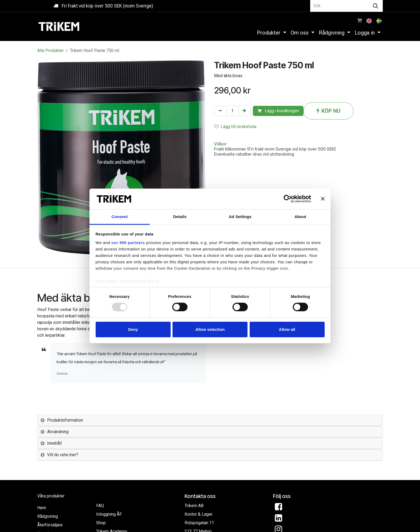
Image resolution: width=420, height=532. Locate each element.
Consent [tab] (120, 217)
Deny (133, 329)
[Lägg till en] (244, 111)
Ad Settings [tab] (240, 217)
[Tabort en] (220, 111)
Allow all (287, 329)
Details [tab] (180, 217)
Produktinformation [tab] (65, 420)
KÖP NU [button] (329, 111)
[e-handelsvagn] (360, 20)
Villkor (220, 144)
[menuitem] (370, 20)
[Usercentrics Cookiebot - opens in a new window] (288, 199)
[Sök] (376, 6)
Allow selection (210, 329)
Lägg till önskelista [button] (235, 127)
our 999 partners (128, 243)
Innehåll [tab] (54, 443)
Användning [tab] (58, 432)
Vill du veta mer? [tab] (63, 455)
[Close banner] (323, 199)
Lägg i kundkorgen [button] (278, 111)
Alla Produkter (50, 50)
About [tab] (301, 217)
